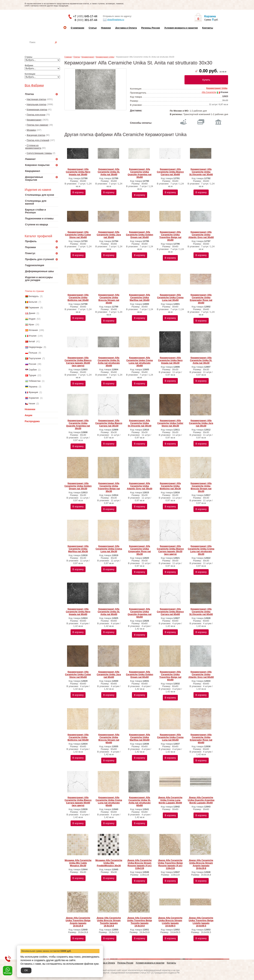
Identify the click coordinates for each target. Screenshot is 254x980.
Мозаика (31, 130)
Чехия (32, 404)
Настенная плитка (45, 47)
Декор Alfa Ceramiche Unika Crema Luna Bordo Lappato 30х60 (170, 800)
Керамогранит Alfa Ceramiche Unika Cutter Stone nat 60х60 (78, 674)
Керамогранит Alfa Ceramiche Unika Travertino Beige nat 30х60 (170, 236)
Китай (32, 341)
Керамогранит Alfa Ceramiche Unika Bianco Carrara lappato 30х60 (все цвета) (78, 362)
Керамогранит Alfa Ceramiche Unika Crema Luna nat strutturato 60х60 (109, 801)
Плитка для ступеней (38, 140)
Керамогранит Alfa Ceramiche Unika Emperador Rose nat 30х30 (140, 550)
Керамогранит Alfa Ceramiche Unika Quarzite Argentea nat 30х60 (140, 173)
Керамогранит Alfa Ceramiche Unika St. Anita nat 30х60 (109, 172)
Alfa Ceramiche (209, 92)
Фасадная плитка (36, 135)
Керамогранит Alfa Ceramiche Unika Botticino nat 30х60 (78, 297)
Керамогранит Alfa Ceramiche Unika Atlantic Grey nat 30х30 (140, 486)
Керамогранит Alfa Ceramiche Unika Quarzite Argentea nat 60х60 (140, 613)
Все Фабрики (34, 85)
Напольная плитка (36, 104)
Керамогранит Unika (105, 57)
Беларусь (34, 296)
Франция (33, 392)
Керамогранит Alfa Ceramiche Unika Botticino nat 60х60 (78, 737)
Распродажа (32, 421)
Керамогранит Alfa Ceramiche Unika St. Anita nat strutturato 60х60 (140, 801)
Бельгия (33, 302)
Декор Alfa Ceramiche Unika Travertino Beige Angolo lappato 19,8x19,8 (78, 922)
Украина (33, 387)
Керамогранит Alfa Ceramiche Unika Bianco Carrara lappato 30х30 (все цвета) (170, 550)
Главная (68, 57)
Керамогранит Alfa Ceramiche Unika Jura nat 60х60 (109, 674)
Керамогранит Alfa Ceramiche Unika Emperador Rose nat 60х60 (201, 739)
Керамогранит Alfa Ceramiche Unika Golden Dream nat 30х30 (78, 486)
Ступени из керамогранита (33, 147)
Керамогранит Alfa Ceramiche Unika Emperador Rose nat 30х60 (201, 299)
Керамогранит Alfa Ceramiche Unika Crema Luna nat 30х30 (109, 549)
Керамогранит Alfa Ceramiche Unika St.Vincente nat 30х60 (201, 172)
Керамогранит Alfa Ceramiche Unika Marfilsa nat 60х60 (140, 737)
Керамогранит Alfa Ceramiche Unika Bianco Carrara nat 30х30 (109, 423)
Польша (33, 353)
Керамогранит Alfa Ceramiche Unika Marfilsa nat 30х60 (140, 297)
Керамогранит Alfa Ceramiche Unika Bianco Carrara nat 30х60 (170, 172)
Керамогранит (34, 120)
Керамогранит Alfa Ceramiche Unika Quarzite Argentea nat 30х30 (78, 424)
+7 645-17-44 (85, 16)
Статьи (93, 28)
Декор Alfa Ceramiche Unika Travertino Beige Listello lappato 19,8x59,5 (201, 922)
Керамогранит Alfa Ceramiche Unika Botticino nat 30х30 (170, 486)
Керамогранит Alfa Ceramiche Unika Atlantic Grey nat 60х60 (201, 674)
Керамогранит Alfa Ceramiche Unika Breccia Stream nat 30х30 (201, 487)
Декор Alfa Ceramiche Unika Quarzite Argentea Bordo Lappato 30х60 (201, 800)
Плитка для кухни (36, 115)
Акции (28, 415)
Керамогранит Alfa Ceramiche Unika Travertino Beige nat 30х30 (109, 487)
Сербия (33, 370)
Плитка (77, 57)
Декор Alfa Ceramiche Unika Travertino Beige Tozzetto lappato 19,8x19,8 (140, 922)
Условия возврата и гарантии (181, 28)
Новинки (106, 28)
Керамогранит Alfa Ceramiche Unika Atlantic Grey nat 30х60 (201, 235)
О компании (77, 28)
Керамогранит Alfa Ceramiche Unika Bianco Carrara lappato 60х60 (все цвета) (78, 801)
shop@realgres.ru (114, 20)
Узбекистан (35, 381)
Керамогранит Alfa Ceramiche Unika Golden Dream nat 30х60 (140, 235)
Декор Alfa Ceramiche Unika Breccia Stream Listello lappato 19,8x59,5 (170, 922)
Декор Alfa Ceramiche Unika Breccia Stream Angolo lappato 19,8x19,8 (201, 864)
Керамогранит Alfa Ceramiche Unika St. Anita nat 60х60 (109, 612)
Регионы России (150, 28)
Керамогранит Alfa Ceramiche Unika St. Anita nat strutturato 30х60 (109, 362)
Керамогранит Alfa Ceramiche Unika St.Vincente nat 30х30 (139, 423)
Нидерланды (35, 347)
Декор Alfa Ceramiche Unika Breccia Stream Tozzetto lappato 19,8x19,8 (109, 922)
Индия (32, 319)
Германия (34, 308)
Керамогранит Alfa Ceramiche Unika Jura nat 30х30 (201, 423)
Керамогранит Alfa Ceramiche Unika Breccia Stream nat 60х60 (109, 739)
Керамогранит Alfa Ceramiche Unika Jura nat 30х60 (109, 235)
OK (26, 970)
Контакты (208, 28)
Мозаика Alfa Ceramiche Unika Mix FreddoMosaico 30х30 (109, 863)
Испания (33, 330)
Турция (32, 375)
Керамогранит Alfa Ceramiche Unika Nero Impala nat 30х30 (170, 360)
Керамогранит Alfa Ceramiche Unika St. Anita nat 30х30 (201, 360)
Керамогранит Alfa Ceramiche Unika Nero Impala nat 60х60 (78, 612)
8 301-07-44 (86, 20)
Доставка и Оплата (126, 28)
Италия (32, 336)
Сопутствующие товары (39, 153)
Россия (32, 364)
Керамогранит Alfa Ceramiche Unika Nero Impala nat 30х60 (78, 172)
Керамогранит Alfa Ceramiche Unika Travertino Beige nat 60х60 (170, 676)
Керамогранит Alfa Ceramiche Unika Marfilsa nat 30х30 (78, 549)
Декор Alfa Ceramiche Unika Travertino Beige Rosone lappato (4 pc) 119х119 (170, 864)
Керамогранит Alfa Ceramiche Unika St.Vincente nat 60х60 (201, 612)
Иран (31, 324)
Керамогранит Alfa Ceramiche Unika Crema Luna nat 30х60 (170, 297)
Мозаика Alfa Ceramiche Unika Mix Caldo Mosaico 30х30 (78, 863)
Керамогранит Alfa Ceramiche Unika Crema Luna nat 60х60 (170, 737)
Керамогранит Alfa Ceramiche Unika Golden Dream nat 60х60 (140, 674)
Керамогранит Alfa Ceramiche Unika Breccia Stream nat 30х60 (109, 299)
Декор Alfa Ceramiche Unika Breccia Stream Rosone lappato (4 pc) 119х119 (140, 864)
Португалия (35, 358)
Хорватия (34, 398)
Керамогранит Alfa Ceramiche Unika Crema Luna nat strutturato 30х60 (140, 362)
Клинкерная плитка (37, 110)
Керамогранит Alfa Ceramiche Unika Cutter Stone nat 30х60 (78, 235)
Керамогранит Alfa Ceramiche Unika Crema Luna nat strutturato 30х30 (201, 550)
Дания (32, 313)
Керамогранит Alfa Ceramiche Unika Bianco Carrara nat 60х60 (170, 612)
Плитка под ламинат (37, 125)
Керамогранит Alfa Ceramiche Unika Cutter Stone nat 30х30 (170, 423)
